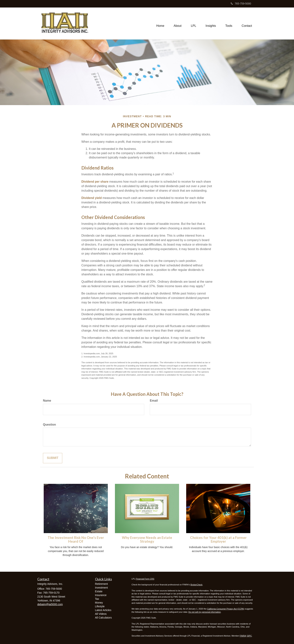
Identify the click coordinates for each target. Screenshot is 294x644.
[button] (178, 23)
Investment (101, 588)
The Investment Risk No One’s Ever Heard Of (76, 540)
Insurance (101, 595)
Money (99, 603)
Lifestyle (100, 606)
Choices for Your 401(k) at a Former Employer (218, 540)
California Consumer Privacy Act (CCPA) (226, 609)
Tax (97, 599)
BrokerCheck (196, 585)
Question (49, 425)
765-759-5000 (241, 4)
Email (154, 401)
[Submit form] (53, 458)
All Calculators (103, 618)
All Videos (101, 614)
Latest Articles (103, 610)
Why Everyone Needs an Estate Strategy (147, 540)
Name (47, 401)
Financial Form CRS (145, 579)
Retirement (101, 584)
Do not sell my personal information (205, 612)
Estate (99, 591)
